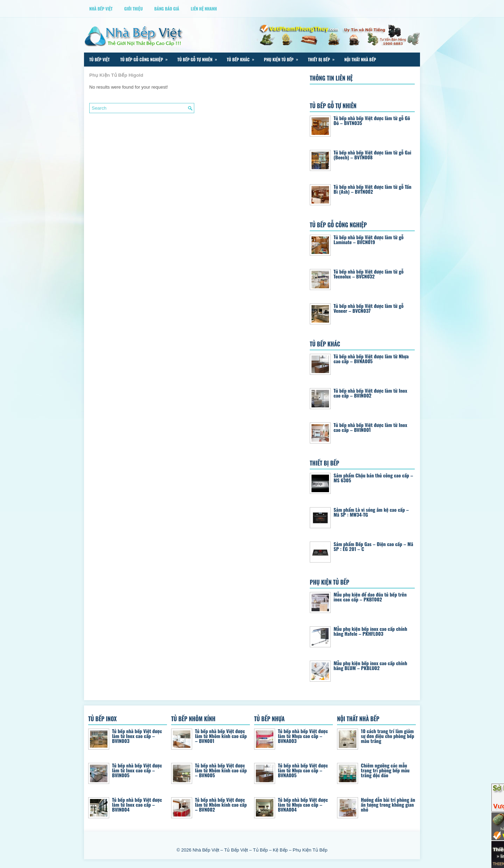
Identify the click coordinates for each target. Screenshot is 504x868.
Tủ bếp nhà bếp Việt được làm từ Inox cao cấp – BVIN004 (137, 804)
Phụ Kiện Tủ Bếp (283, 57)
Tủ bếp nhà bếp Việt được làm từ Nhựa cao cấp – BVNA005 (371, 359)
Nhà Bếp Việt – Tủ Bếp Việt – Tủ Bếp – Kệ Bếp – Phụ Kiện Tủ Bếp (260, 850)
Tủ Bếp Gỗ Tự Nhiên (199, 57)
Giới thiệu (134, 9)
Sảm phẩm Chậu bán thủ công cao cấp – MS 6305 (373, 478)
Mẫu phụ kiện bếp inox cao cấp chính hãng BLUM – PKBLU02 (370, 665)
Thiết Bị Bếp (324, 57)
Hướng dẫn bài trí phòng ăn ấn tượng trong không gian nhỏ (388, 804)
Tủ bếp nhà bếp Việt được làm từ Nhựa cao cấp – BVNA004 (303, 804)
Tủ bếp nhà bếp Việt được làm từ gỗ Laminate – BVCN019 (369, 239)
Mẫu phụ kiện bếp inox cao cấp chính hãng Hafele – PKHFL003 (370, 631)
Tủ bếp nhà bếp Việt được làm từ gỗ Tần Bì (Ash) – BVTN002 (372, 189)
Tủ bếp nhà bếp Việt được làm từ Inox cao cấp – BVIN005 (137, 770)
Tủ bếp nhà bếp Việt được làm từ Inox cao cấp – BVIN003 (137, 736)
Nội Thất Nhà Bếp (360, 59)
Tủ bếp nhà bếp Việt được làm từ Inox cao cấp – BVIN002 (370, 393)
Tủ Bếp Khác (243, 57)
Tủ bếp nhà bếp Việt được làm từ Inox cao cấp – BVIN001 (370, 427)
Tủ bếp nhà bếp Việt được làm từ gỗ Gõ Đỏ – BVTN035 (372, 120)
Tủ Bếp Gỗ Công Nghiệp (146, 57)
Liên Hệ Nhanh (204, 9)
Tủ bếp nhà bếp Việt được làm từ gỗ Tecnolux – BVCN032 (369, 274)
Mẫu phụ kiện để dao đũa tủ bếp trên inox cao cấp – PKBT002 (370, 597)
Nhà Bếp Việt (101, 9)
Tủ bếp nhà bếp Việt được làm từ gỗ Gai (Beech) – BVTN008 (372, 155)
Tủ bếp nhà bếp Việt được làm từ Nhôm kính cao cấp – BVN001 (221, 736)
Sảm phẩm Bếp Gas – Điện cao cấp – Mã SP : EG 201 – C (373, 546)
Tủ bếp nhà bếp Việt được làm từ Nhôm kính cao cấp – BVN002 (221, 804)
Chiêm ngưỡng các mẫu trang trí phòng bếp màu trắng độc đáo (385, 770)
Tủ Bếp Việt (99, 59)
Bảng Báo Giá (167, 9)
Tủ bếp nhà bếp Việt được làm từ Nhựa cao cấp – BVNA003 (303, 736)
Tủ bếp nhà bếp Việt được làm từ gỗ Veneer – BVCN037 (369, 308)
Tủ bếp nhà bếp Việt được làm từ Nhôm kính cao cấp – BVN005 (221, 770)
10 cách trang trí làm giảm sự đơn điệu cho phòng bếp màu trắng (387, 736)
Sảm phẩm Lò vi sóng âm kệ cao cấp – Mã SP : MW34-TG (371, 512)
